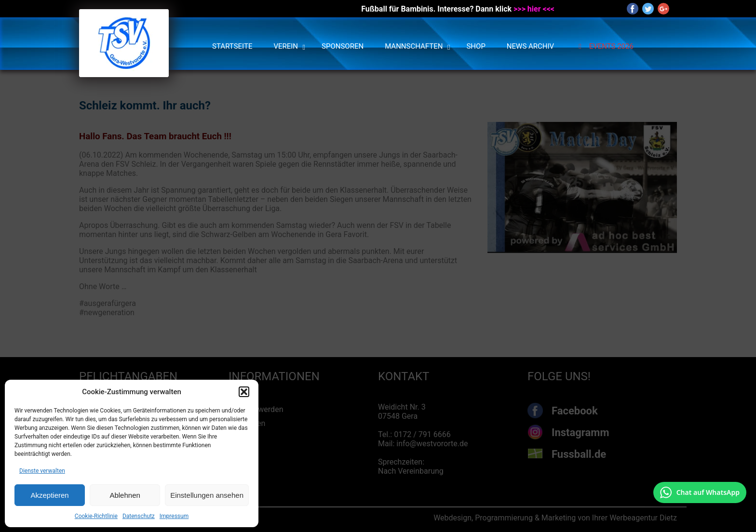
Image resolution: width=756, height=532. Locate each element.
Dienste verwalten (42, 471)
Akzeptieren (49, 495)
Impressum (174, 516)
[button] (244, 392)
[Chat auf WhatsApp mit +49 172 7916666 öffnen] (700, 492)
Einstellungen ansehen (207, 495)
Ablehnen (125, 495)
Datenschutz (139, 516)
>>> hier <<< (534, 9)
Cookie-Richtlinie (96, 516)
